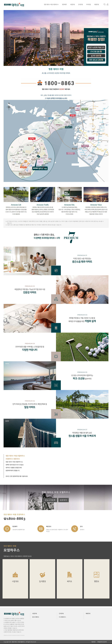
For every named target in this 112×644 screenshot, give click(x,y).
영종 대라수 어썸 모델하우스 (51, 4)
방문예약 (64, 4)
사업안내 (72, 4)
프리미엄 (88, 4)
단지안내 (80, 4)
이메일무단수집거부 (102, 642)
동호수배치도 (36, 617)
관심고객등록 (50, 500)
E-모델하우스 (62, 617)
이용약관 (93, 642)
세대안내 (97, 4)
